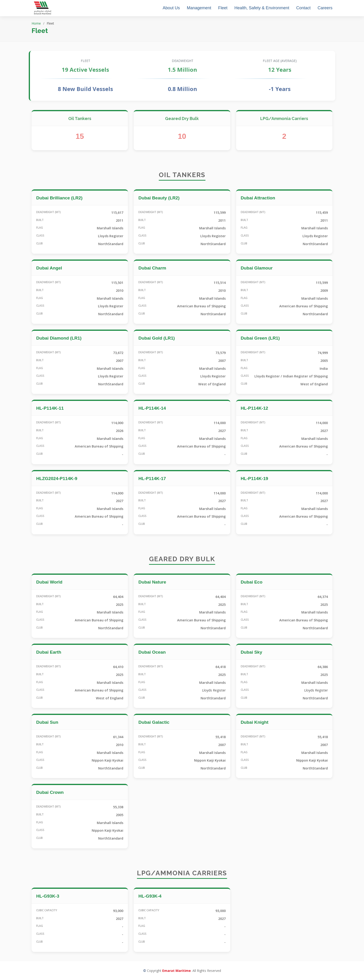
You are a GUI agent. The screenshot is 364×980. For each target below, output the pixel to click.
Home (36, 23)
